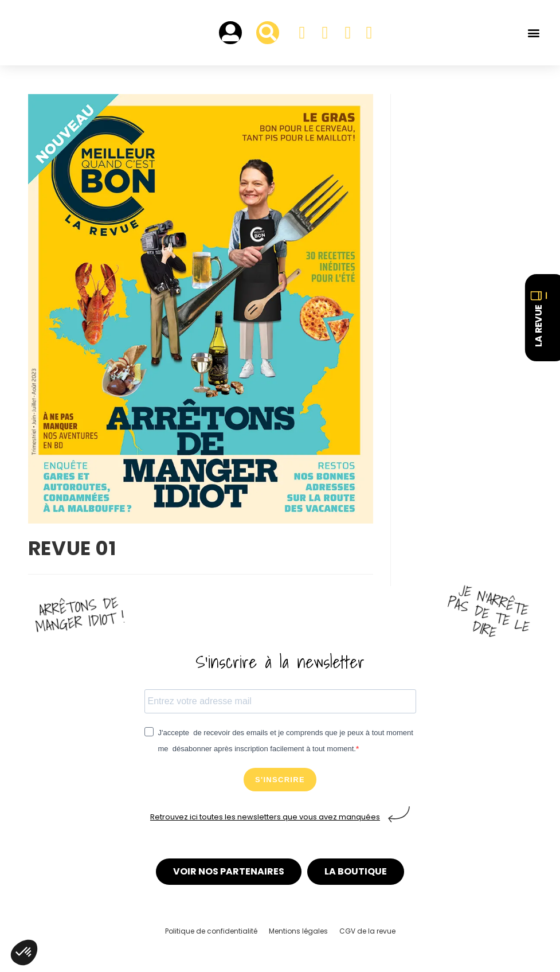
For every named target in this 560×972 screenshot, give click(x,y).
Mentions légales (298, 931)
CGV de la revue (367, 931)
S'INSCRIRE (280, 780)
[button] (533, 33)
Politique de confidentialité (211, 931)
